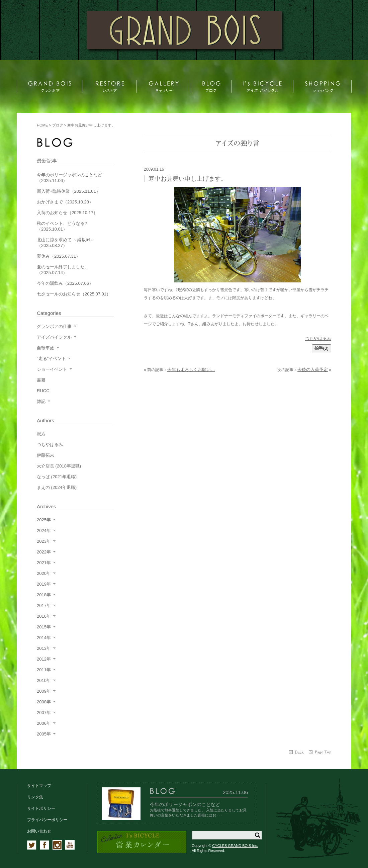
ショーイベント (52, 369)
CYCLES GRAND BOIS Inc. (235, 846)
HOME (42, 125)
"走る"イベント (51, 359)
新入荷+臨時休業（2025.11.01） (69, 191)
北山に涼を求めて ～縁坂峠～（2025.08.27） (66, 243)
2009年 (44, 691)
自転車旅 (45, 348)
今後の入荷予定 (313, 370)
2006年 (44, 723)
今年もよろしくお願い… (191, 370)
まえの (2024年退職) (57, 487)
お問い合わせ (39, 831)
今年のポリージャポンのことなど (185, 804)
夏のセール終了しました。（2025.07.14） (63, 270)
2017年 (44, 605)
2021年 (44, 563)
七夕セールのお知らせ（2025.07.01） (74, 294)
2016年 (44, 616)
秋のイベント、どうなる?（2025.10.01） (62, 226)
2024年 (44, 531)
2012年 (44, 659)
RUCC (43, 391)
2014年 (44, 638)
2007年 (44, 713)
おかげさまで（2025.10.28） (65, 202)
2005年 (44, 734)
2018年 (44, 595)
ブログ (58, 125)
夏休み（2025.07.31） (59, 256)
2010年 (44, 680)
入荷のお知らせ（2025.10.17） (67, 213)
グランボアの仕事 (54, 326)
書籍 (41, 380)
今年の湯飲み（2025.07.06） (65, 283)
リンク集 (35, 797)
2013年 (44, 648)
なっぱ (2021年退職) (57, 477)
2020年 (44, 573)
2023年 (44, 541)
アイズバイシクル (54, 337)
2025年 (44, 520)
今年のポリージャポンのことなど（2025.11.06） (69, 178)
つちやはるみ (318, 338)
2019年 (44, 584)
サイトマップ (39, 786)
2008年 (44, 702)
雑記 (41, 401)
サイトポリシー (41, 808)
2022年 (44, 552)
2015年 (44, 627)
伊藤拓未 (45, 455)
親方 (41, 434)
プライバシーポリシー (47, 820)
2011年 (44, 670)
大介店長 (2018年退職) (59, 466)
